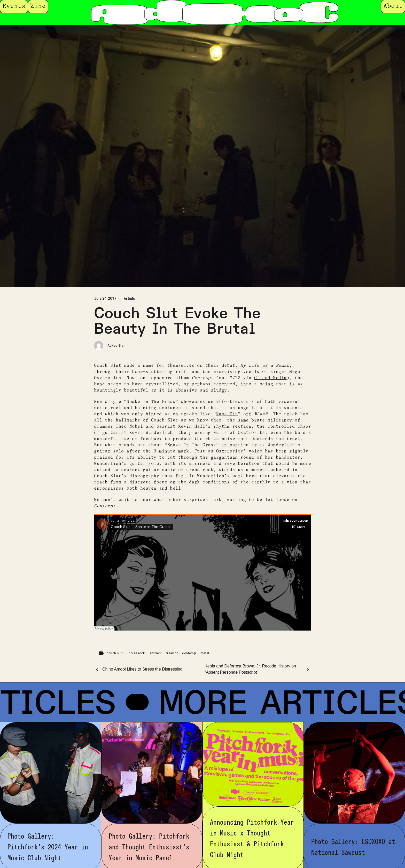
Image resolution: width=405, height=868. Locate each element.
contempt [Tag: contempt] (190, 653)
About (393, 6)
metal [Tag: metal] (205, 653)
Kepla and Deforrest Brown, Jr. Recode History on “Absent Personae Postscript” (250, 669)
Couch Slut (108, 366)
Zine (38, 6)
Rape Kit (227, 414)
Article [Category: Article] (129, 299)
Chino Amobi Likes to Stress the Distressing (142, 669)
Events (14, 6)
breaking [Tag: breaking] (173, 653)
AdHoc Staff (116, 346)
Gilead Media (270, 378)
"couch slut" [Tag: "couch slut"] (115, 653)
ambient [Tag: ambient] (156, 653)
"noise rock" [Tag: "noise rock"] (137, 653)
